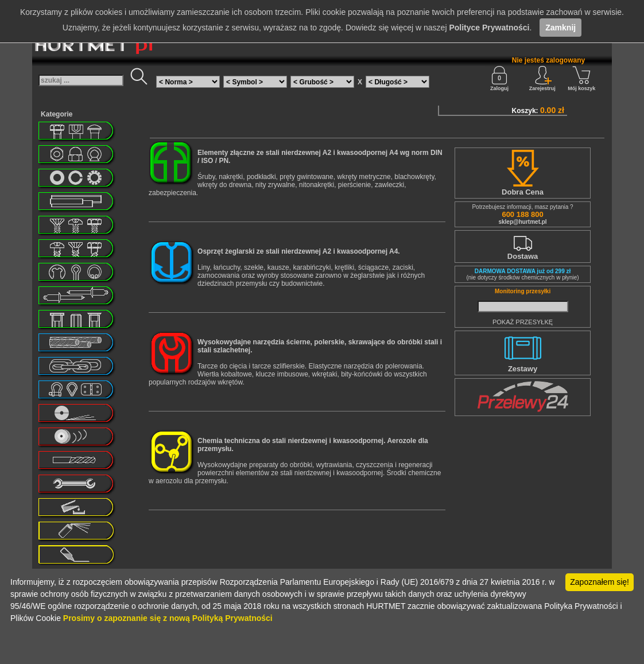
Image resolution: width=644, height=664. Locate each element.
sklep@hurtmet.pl (522, 222)
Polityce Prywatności (489, 28)
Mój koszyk (581, 79)
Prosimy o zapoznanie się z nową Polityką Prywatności (168, 618)
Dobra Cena (523, 192)
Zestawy (523, 369)
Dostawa (523, 256)
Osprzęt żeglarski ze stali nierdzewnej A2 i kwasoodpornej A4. (299, 251)
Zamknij (560, 28)
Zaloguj (499, 79)
